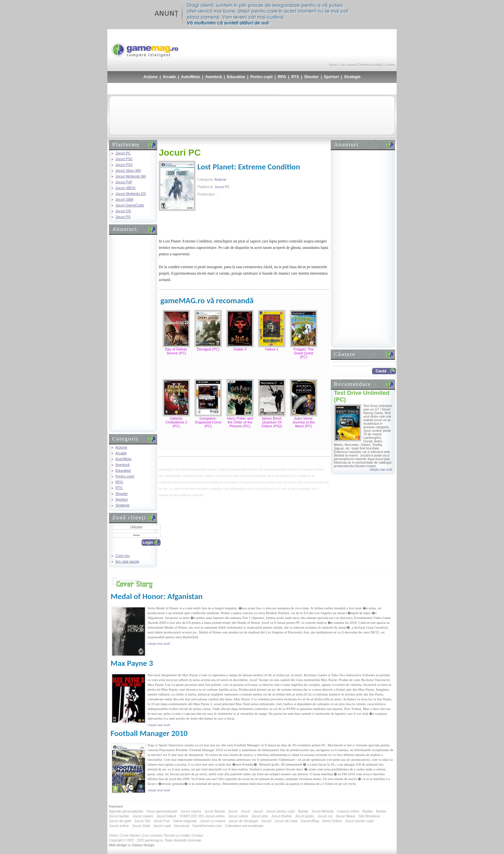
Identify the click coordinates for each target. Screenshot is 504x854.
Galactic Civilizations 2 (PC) (176, 422)
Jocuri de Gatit (286, 821)
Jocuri (233, 811)
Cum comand (348, 64)
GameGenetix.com (207, 826)
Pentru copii (261, 77)
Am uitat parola (127, 561)
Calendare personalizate (244, 826)
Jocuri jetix (260, 816)
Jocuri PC (123, 153)
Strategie (352, 77)
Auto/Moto (190, 77)
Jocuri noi (325, 816)
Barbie (303, 811)
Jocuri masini (191, 811)
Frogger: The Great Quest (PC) (304, 353)
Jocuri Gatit (141, 826)
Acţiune (150, 77)
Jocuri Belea (345, 816)
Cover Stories (130, 836)
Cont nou (123, 556)
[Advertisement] (320, 45)
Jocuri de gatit (120, 821)
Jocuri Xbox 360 (128, 170)
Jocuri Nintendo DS (131, 194)
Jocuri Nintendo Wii (131, 176)
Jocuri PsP (124, 182)
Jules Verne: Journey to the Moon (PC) (304, 422)
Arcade (169, 77)
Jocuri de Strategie (243, 821)
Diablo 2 (240, 349)
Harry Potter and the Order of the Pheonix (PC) (240, 422)
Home (333, 64)
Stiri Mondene (369, 816)
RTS (295, 77)
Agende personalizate (126, 811)
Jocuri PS (123, 217)
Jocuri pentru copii (280, 811)
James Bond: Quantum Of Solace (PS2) (272, 422)
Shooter (311, 77)
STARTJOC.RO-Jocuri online (202, 816)
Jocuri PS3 (124, 165)
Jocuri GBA (124, 199)
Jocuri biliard (166, 816)
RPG (282, 77)
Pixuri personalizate (162, 811)
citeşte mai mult (381, 470)
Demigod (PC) (208, 349)
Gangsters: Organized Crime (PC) (208, 422)
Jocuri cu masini (213, 821)
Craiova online (348, 811)
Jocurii (266, 821)
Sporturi (332, 77)
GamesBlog (310, 821)
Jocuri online (238, 816)
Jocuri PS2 (124, 159)
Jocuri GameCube (130, 205)
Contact (390, 64)
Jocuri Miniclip (323, 811)
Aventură (213, 77)
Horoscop (181, 826)
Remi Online (332, 821)
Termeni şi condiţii (370, 64)
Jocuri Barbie (215, 811)
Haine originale (185, 821)
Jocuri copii (162, 826)
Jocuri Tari (142, 821)
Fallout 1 (272, 349)
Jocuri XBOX (126, 188)
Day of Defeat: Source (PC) (176, 351)
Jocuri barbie (119, 816)
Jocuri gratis (305, 816)
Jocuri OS (123, 211)
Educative (236, 77)
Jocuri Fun (162, 821)
